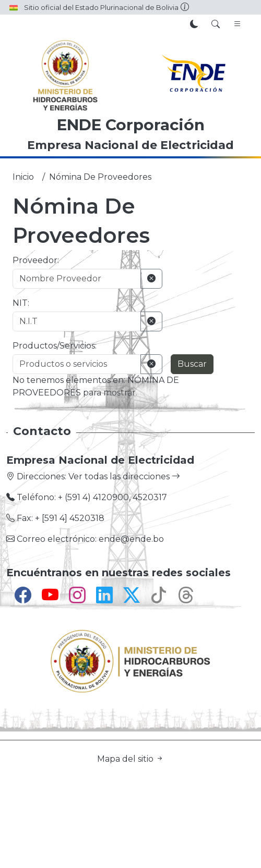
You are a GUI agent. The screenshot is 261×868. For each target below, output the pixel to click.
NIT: (21, 303)
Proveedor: (36, 260)
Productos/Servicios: (55, 346)
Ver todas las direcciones (124, 476)
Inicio (23, 177)
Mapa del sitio (130, 759)
